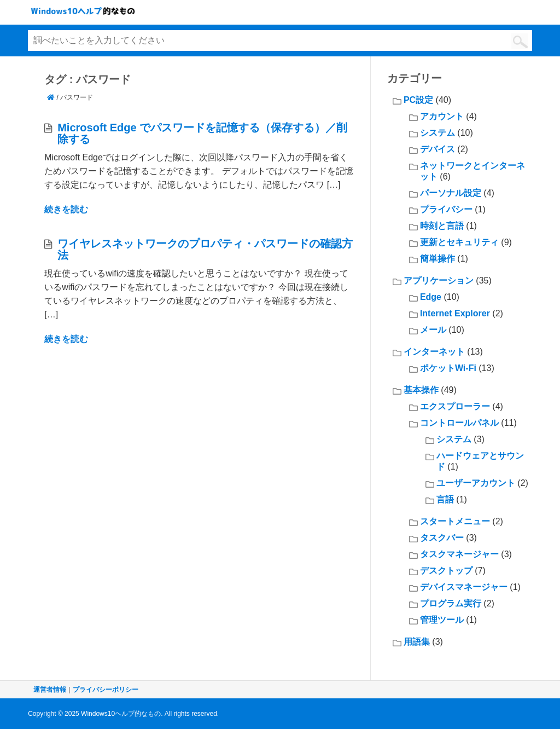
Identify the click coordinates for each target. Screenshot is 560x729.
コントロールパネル (459, 423)
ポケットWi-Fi (448, 368)
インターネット (434, 352)
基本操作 (421, 390)
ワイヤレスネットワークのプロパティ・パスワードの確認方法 (205, 249)
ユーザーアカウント (476, 483)
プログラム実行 (451, 603)
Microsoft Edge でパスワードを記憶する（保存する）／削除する (202, 133)
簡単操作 (437, 259)
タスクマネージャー (459, 554)
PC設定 (418, 100)
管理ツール (442, 620)
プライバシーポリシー (106, 690)
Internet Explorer (455, 313)
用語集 (417, 642)
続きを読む (66, 209)
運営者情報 (50, 690)
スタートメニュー (455, 521)
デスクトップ (446, 571)
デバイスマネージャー (464, 587)
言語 (445, 499)
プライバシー (446, 209)
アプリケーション (439, 280)
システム (437, 133)
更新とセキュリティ (459, 242)
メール (433, 330)
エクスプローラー (455, 406)
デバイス (437, 149)
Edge (431, 297)
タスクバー (442, 538)
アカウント (442, 116)
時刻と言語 (442, 226)
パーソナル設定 (451, 193)
